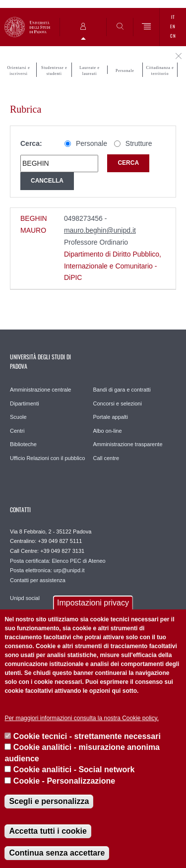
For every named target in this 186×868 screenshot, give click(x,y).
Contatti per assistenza (38, 580)
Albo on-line (108, 431)
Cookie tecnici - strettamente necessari (87, 736)
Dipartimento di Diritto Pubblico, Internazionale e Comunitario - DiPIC (113, 266)
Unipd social (25, 598)
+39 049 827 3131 (62, 551)
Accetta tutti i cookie (48, 831)
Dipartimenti (25, 403)
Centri (17, 431)
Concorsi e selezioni (118, 403)
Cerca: (31, 143)
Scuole (18, 417)
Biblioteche (23, 444)
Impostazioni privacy (93, 603)
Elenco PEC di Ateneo (78, 561)
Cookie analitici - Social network (74, 769)
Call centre (106, 458)
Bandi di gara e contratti (122, 390)
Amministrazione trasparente (128, 444)
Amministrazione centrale (41, 390)
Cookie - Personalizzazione (64, 781)
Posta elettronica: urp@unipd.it (47, 570)
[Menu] (147, 27)
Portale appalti (111, 417)
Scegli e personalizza (49, 801)
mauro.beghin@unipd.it (100, 230)
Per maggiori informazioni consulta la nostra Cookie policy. (82, 718)
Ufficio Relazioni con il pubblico (47, 458)
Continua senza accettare (57, 853)
